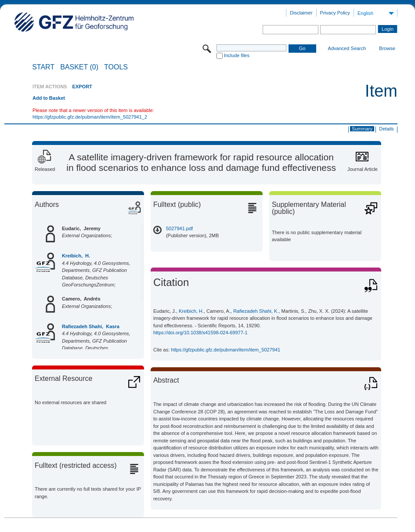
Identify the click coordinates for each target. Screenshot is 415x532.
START (43, 67)
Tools (116, 67)
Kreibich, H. (76, 256)
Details (386, 129)
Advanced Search (347, 48)
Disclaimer (301, 13)
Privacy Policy (335, 13)
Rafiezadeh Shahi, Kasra (91, 326)
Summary (362, 129)
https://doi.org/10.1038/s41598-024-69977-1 (200, 333)
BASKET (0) (79, 67)
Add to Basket (49, 98)
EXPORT (82, 87)
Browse (387, 48)
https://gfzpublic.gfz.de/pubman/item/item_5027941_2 (90, 117)
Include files (237, 55)
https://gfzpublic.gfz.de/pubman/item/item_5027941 (226, 350)
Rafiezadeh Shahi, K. (256, 311)
